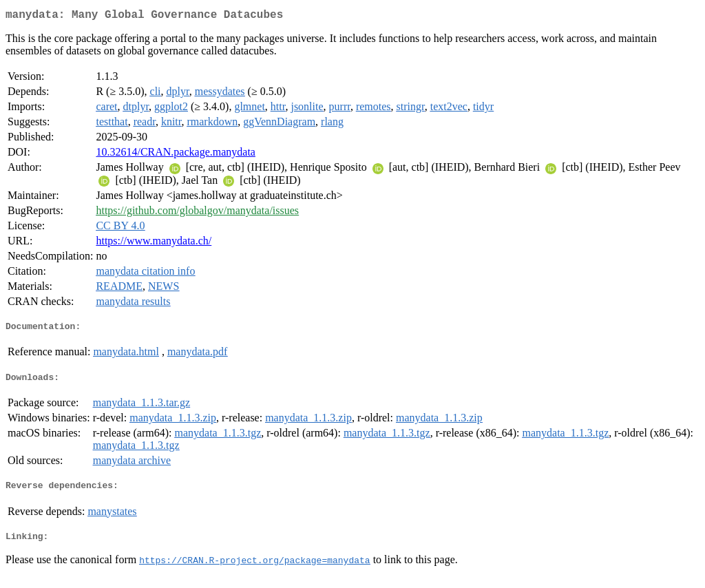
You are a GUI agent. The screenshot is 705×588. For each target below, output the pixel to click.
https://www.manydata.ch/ (154, 243)
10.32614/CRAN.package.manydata (176, 155)
